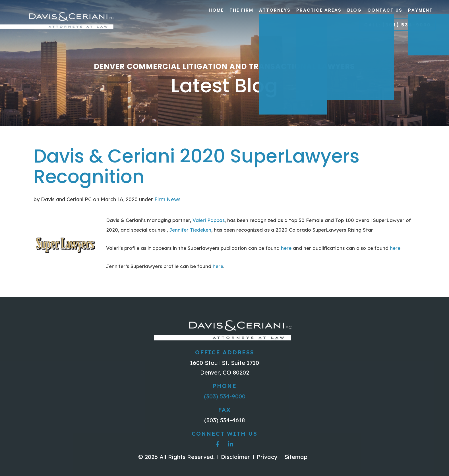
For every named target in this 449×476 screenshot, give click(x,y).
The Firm (241, 10)
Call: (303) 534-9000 (398, 25)
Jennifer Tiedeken (190, 230)
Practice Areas (319, 10)
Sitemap (296, 457)
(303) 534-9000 (225, 396)
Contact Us (385, 10)
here (286, 248)
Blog (354, 10)
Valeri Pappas (209, 220)
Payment (420, 10)
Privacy (267, 457)
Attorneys (275, 10)
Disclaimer (235, 457)
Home (216, 10)
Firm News (167, 199)
